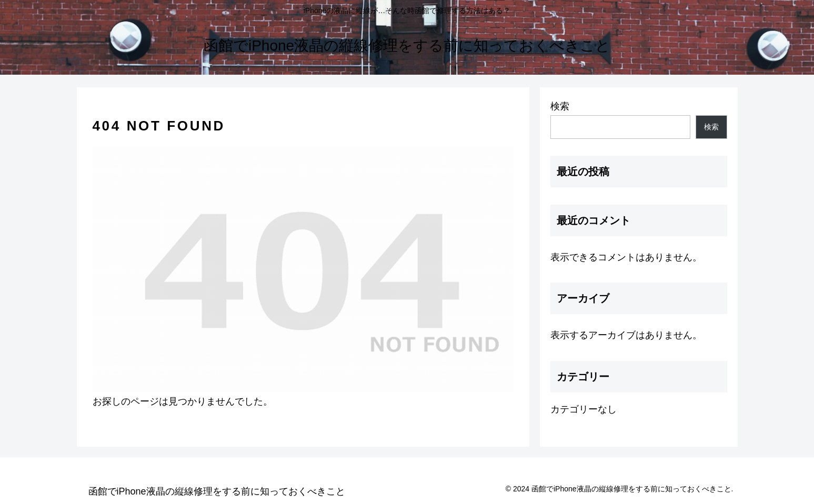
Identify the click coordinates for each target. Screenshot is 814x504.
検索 (560, 106)
